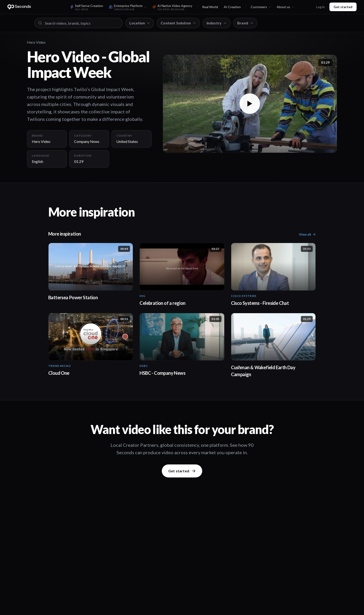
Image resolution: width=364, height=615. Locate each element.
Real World (210, 7)
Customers (261, 7)
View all (307, 234)
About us (285, 7)
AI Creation (232, 7)
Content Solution (178, 23)
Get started (343, 7)
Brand (245, 23)
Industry (217, 23)
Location (140, 23)
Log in (320, 7)
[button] (250, 104)
